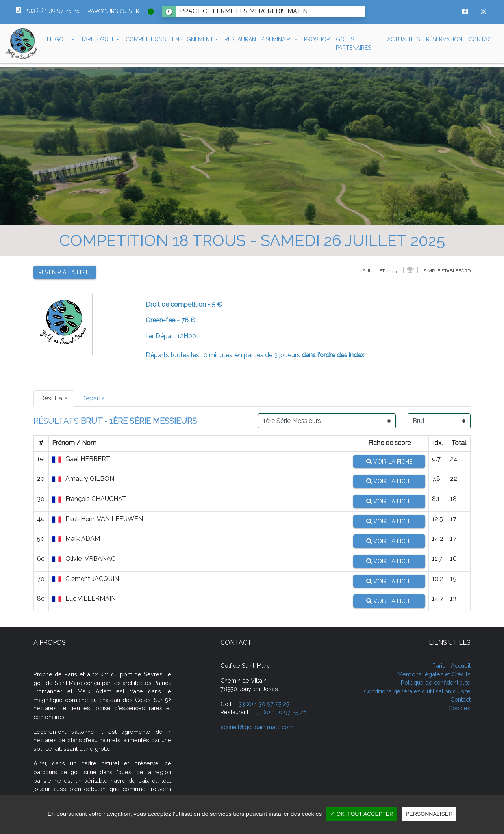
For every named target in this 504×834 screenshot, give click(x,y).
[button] (61, 40)
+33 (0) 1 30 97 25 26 (280, 712)
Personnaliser (429, 814)
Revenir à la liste (65, 272)
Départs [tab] (93, 398)
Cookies (460, 708)
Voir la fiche (389, 461)
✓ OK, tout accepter (362, 814)
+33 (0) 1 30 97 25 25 (263, 704)
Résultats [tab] (54, 398)
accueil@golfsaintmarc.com (257, 727)
